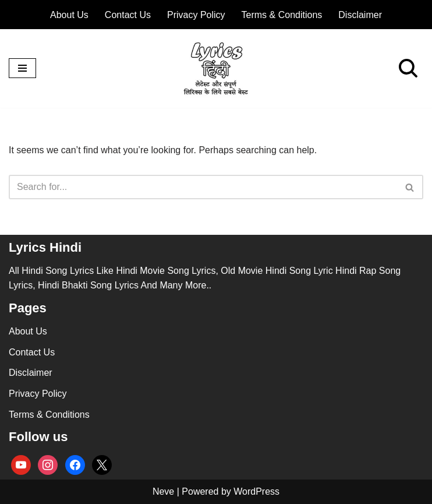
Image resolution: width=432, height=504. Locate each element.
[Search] (408, 68)
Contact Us (128, 15)
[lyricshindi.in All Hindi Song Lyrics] (216, 68)
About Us (69, 15)
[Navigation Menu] (22, 68)
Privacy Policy (196, 15)
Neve (163, 491)
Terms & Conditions (282, 15)
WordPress (256, 491)
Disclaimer (360, 15)
